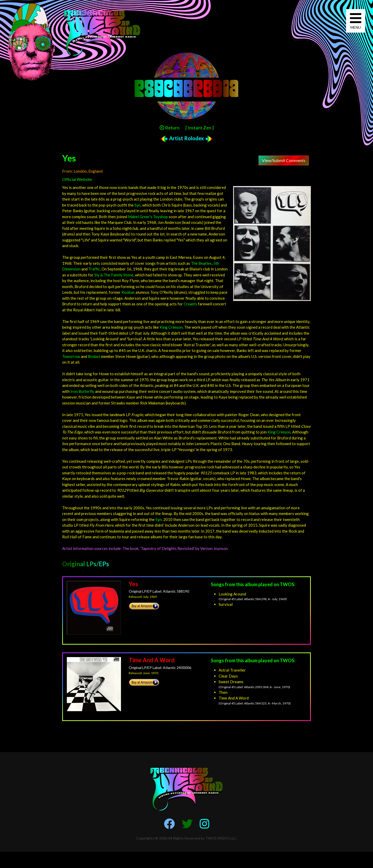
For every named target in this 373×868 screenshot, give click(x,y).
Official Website (77, 179)
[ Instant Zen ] (200, 128)
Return (170, 128)
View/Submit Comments (284, 160)
